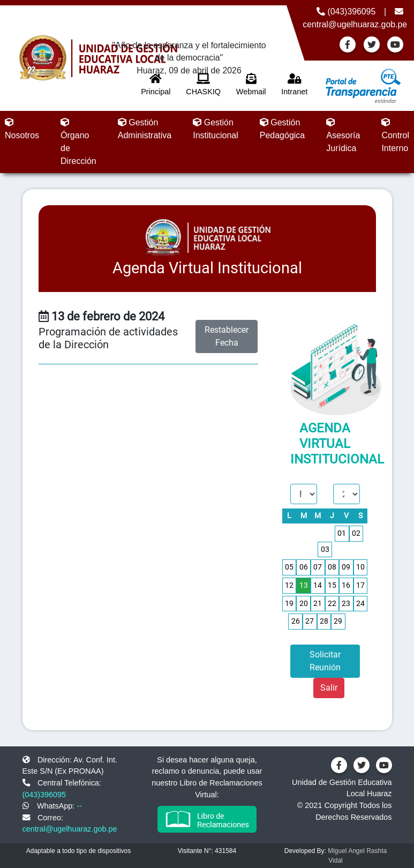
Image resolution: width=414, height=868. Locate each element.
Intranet (294, 85)
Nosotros (22, 129)
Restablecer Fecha (227, 336)
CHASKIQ (203, 85)
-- (79, 806)
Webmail (251, 85)
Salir (329, 688)
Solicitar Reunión (325, 661)
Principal (156, 85)
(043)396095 (346, 12)
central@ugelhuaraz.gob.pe (70, 829)
